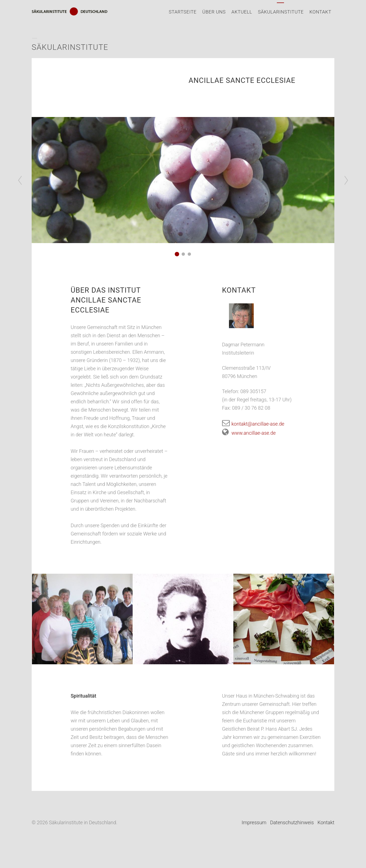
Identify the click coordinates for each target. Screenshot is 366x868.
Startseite (183, 12)
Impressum (254, 822)
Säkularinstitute (281, 12)
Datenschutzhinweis (292, 822)
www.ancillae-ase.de (249, 433)
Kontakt (320, 12)
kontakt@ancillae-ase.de (253, 424)
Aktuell (242, 12)
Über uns (214, 12)
